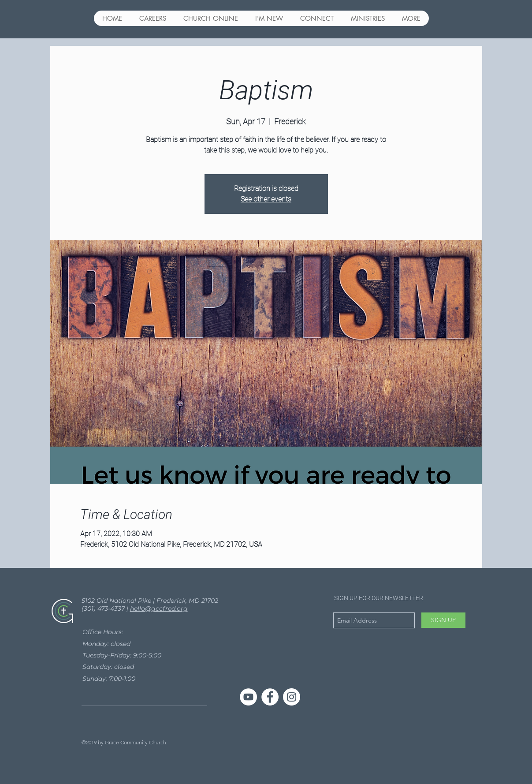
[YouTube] (248, 697)
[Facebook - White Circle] (270, 697)
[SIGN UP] (443, 620)
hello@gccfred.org (159, 609)
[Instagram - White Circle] (292, 697)
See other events (266, 199)
